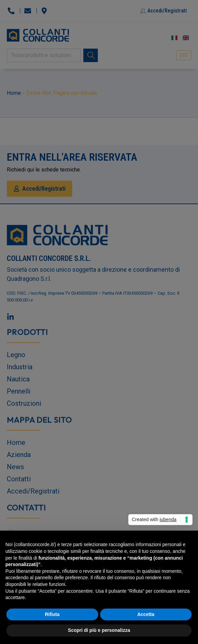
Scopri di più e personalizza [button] (99, 630)
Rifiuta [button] (52, 614)
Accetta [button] (146, 614)
